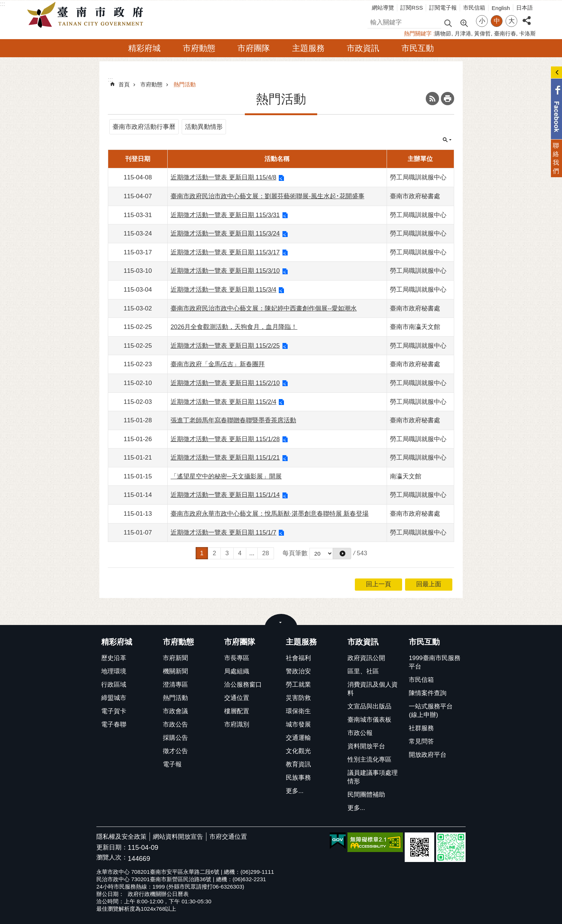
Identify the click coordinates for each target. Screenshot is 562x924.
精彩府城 (144, 48)
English (501, 8)
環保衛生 (298, 711)
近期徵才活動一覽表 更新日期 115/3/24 (225, 233)
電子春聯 (114, 724)
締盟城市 (114, 698)
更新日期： (112, 847)
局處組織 (237, 671)
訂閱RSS (412, 8)
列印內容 (448, 99)
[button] (342, 554)
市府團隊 (254, 48)
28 (266, 553)
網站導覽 (383, 8)
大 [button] (512, 21)
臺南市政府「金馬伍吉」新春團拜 (218, 364)
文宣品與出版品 (369, 706)
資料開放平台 (366, 746)
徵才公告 (175, 751)
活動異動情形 (204, 127)
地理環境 (114, 671)
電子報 (172, 764)
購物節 (443, 33)
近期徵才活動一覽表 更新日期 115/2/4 (223, 402)
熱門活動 (185, 84)
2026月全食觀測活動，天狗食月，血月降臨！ (234, 327)
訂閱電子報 (443, 8)
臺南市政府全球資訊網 (87, 15)
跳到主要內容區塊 (4, 4)
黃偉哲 (482, 33)
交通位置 (237, 698)
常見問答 (421, 741)
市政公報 (360, 733)
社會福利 (298, 658)
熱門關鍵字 (418, 33)
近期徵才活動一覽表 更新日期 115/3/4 (223, 290)
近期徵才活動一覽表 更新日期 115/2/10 (225, 383)
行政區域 (114, 685)
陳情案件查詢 (428, 693)
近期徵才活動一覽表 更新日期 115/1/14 (225, 495)
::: (3, 4)
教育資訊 (298, 764)
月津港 (463, 33)
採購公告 (175, 738)
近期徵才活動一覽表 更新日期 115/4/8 (223, 177)
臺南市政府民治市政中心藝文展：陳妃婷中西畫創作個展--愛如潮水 (264, 308)
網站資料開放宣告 (178, 837)
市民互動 (418, 48)
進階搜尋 (464, 23)
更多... (295, 791)
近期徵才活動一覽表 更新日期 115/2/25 (225, 346)
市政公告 (175, 724)
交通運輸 (298, 738)
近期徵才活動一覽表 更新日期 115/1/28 (225, 439)
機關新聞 (175, 671)
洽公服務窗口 (243, 685)
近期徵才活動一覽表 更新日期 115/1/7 (223, 533)
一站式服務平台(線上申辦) (431, 711)
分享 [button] (527, 16)
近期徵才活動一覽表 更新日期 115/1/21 (225, 458)
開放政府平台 (428, 755)
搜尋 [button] (448, 23)
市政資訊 (363, 48)
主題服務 (308, 48)
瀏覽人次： (112, 858)
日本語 (525, 8)
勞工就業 (298, 685)
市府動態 (199, 48)
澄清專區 (175, 685)
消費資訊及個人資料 (373, 689)
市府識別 (237, 724)
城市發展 (298, 724)
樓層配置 (237, 711)
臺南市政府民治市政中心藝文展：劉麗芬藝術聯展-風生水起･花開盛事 (268, 196)
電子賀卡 (114, 711)
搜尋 (374, 21)
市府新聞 (175, 658)
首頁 (124, 84)
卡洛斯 (527, 33)
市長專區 (237, 658)
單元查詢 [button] (447, 140)
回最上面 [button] (429, 584)
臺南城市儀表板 (369, 720)
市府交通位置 (228, 837)
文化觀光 (298, 751)
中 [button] (497, 21)
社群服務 (421, 728)
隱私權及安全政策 (121, 837)
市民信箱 (474, 8)
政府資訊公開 (366, 658)
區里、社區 (363, 671)
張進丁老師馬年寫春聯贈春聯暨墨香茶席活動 (233, 420)
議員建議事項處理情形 (373, 777)
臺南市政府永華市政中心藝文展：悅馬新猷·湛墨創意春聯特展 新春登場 (270, 514)
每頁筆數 (295, 553)
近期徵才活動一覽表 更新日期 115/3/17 (225, 252)
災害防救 (298, 698)
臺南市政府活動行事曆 (144, 127)
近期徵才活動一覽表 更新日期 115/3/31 (225, 215)
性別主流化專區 (369, 760)
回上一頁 (378, 584)
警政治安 (298, 671)
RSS (432, 99)
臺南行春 (505, 33)
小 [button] (482, 21)
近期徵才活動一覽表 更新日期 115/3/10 (225, 271)
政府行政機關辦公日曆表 (158, 894)
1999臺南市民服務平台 (434, 662)
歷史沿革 (114, 658)
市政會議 (175, 711)
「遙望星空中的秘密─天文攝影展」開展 (226, 476)
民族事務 (298, 778)
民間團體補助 (366, 795)
